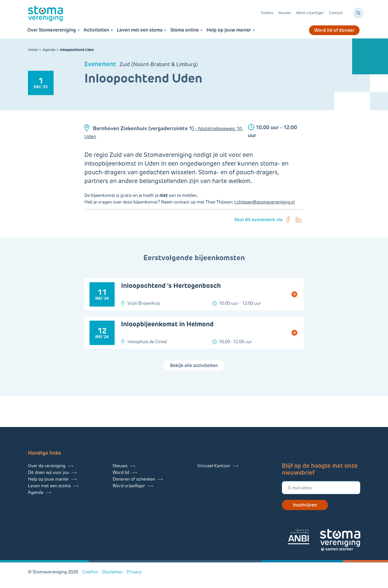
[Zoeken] (358, 13)
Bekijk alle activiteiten (194, 366)
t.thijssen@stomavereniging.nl (265, 202)
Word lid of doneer (334, 30)
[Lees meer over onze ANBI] (304, 538)
